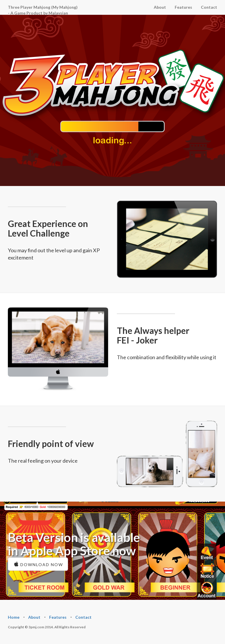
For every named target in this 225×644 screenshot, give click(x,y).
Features (183, 7)
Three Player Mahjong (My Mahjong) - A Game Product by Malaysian (43, 10)
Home (14, 617)
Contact (209, 7)
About (160, 7)
